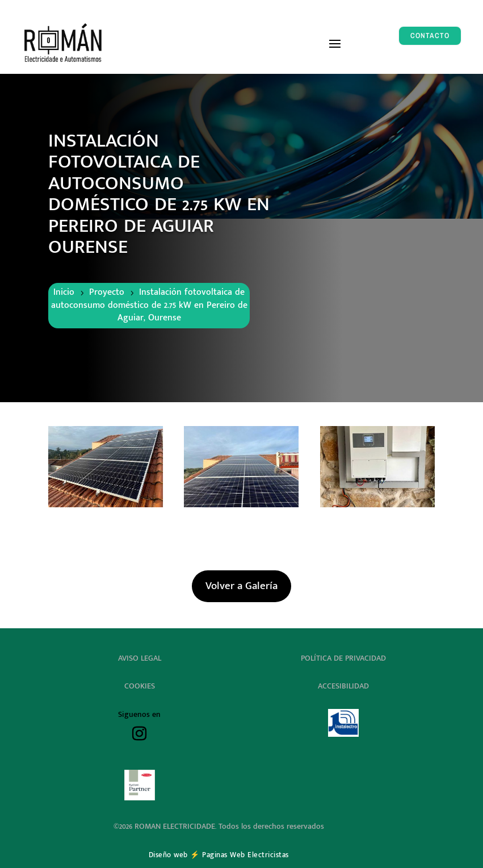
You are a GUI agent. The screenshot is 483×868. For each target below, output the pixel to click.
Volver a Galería (241, 586)
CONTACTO (430, 36)
